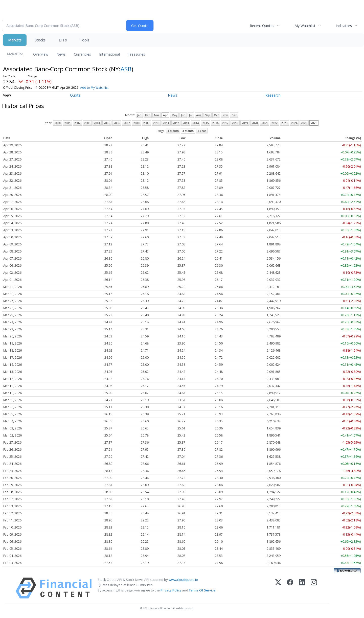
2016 (215, 123)
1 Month (173, 131)
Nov (225, 115)
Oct (216, 115)
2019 (245, 123)
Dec (234, 115)
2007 (127, 123)
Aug (199, 115)
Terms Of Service (202, 590)
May (174, 115)
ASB (126, 69)
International (109, 54)
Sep (208, 115)
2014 (196, 123)
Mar (157, 115)
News (61, 54)
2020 (255, 123)
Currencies (82, 54)
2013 (186, 123)
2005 (107, 123)
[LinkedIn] (302, 588)
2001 (67, 123)
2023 (284, 123)
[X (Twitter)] (278, 588)
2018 (235, 123)
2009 (146, 123)
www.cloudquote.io (183, 580)
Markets (15, 40)
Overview (41, 54)
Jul (191, 115)
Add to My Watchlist (94, 88)
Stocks (40, 40)
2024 (294, 123)
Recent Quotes (262, 26)
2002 (77, 123)
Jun (183, 115)
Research (273, 95)
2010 (156, 123)
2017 (225, 123)
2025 (304, 123)
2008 (136, 123)
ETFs (63, 40)
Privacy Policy (171, 590)
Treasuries (136, 54)
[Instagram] (314, 588)
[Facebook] (290, 588)
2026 (314, 123)
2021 (265, 123)
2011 (166, 123)
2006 (117, 123)
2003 (87, 123)
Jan (139, 115)
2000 (58, 123)
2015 (206, 123)
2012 (176, 123)
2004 (97, 123)
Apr (165, 115)
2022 (275, 123)
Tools (85, 40)
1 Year (202, 131)
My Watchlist (305, 26)
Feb (148, 115)
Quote (75, 95)
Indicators (344, 26)
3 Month (188, 131)
